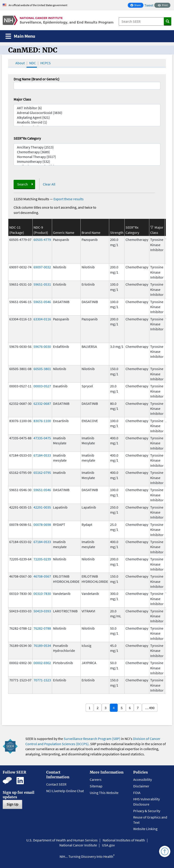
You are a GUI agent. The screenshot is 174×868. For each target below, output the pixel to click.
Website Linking (145, 829)
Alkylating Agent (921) (87, 117)
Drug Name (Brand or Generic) (36, 79)
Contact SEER (56, 784)
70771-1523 (42, 680)
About (20, 63)
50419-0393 (42, 611)
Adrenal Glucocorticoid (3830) (87, 113)
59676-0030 (42, 346)
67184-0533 (42, 455)
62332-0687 (42, 403)
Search (23, 184)
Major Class (22, 99)
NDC (33, 63)
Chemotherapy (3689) (87, 152)
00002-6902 (42, 663)
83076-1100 (42, 421)
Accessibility (143, 779)
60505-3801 (42, 369)
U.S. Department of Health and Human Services (62, 840)
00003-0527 (42, 386)
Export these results (69, 199)
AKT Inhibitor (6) (87, 108)
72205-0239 (42, 559)
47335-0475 (42, 438)
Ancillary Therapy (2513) (87, 147)
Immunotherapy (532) (87, 162)
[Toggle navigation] (20, 36)
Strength (117, 232)
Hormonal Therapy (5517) (87, 157)
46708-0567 (42, 576)
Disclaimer (141, 786)
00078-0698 (42, 524)
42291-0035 (42, 507)
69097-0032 (42, 267)
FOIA (137, 793)
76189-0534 (42, 645)
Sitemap (96, 786)
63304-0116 (42, 319)
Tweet (149, 5)
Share (137, 6)
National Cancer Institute (78, 845)
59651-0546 (42, 302)
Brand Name (91, 232)
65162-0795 (42, 472)
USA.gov (108, 845)
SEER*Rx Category (27, 138)
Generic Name (64, 232)
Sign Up (12, 804)
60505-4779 (42, 240)
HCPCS (46, 63)
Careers (96, 779)
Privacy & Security (147, 811)
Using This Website (104, 793)
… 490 (150, 708)
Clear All (49, 184)
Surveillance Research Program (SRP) (92, 739)
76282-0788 (42, 628)
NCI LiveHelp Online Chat (65, 791)
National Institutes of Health (124, 840)
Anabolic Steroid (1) (87, 122)
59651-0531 (42, 284)
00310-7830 (42, 594)
